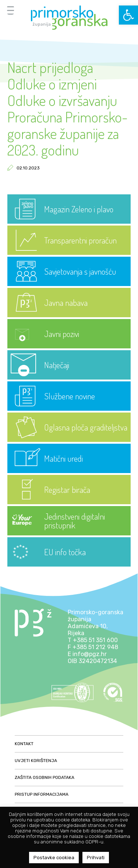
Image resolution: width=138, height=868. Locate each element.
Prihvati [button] (96, 858)
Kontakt (24, 744)
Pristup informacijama (42, 794)
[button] (128, 15)
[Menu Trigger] (10, 10)
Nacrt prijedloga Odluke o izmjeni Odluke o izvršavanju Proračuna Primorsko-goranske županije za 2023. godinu (68, 108)
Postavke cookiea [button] (54, 858)
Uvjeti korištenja (36, 761)
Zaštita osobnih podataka (45, 777)
